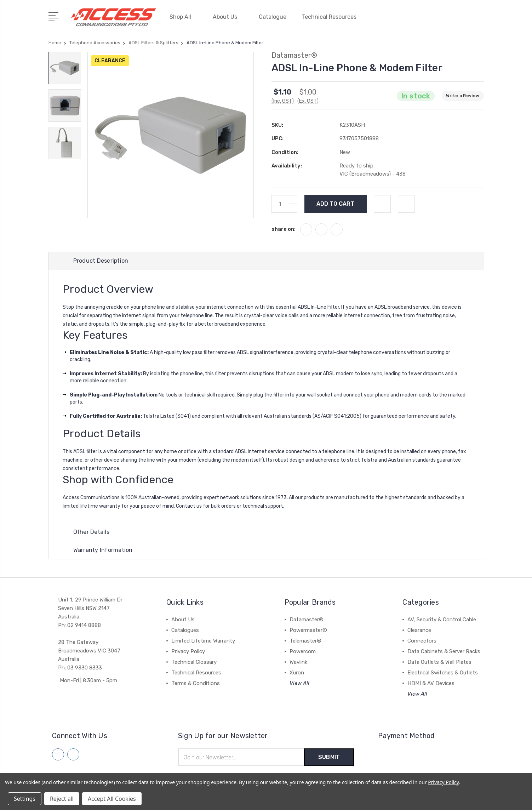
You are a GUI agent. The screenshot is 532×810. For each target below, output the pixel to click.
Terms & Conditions (196, 683)
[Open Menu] (55, 16)
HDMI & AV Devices (431, 683)
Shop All (183, 17)
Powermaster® (308, 630)
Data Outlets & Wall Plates (439, 662)
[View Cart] (480, 21)
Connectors (422, 641)
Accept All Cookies (112, 799)
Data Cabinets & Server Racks (444, 651)
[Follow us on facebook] (58, 754)
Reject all (62, 799)
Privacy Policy (188, 651)
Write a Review (463, 96)
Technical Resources (332, 17)
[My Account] (416, 21)
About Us (228, 17)
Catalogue (273, 17)
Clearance (419, 630)
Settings (25, 799)
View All (299, 683)
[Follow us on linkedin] (73, 754)
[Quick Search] (459, 21)
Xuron (297, 673)
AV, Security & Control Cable (442, 620)
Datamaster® (307, 620)
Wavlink (298, 662)
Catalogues (185, 630)
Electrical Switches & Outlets (443, 673)
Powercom (303, 651)
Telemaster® (305, 641)
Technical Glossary (194, 662)
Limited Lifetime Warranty (203, 641)
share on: (284, 229)
